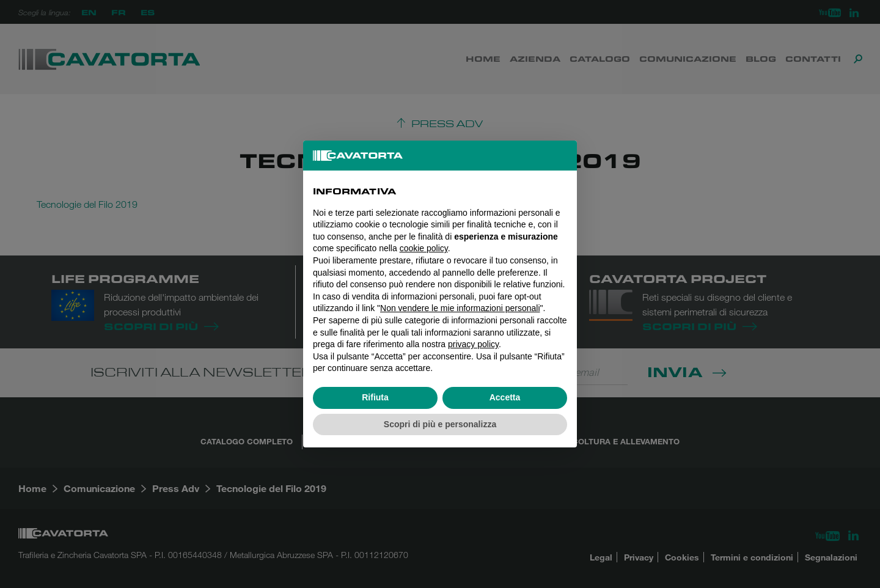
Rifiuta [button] (375, 397)
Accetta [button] (505, 397)
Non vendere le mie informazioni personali (460, 308)
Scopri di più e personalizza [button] (440, 424)
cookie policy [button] (424, 248)
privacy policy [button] (473, 344)
